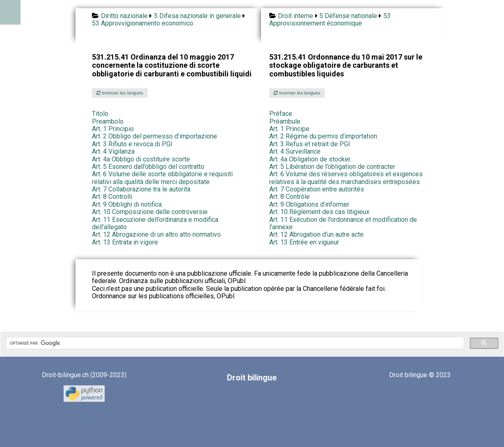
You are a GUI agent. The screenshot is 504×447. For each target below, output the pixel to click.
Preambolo (108, 121)
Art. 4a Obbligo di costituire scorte (141, 159)
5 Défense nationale (348, 16)
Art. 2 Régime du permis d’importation (323, 136)
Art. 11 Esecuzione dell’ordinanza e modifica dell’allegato (155, 223)
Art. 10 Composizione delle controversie (150, 212)
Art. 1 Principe (289, 129)
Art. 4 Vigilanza (113, 151)
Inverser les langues (120, 93)
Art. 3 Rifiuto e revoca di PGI (132, 144)
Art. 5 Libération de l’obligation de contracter (332, 167)
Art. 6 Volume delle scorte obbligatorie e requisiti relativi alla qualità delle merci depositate (162, 178)
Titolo (100, 114)
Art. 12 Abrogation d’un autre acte (316, 234)
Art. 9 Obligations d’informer (309, 204)
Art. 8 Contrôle (290, 197)
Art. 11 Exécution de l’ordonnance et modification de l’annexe (343, 223)
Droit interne (296, 16)
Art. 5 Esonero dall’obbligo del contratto (148, 167)
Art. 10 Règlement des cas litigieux (319, 212)
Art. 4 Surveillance (295, 151)
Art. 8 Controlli (112, 197)
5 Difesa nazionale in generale (197, 16)
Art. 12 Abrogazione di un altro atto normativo (156, 234)
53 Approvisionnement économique (330, 20)
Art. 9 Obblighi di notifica (127, 204)
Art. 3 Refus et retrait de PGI (310, 144)
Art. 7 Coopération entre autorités (317, 189)
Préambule (285, 121)
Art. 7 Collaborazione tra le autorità (141, 189)
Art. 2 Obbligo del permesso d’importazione (155, 136)
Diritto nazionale (124, 16)
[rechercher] (234, 343)
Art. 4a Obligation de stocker (310, 159)
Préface (281, 114)
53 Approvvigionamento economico (143, 23)
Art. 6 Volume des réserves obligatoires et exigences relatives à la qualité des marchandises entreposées (346, 178)
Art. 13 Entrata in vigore (125, 242)
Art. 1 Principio (113, 129)
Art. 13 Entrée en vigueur (304, 242)
